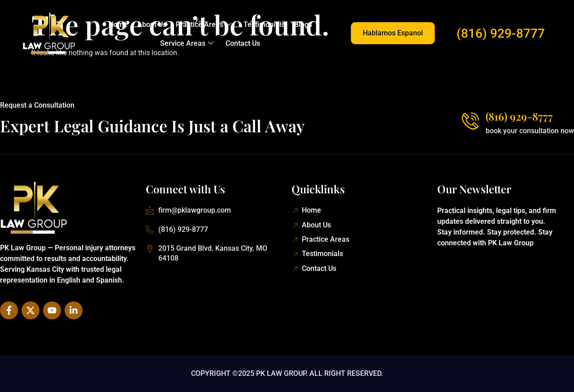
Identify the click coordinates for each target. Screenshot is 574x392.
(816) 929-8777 (501, 33)
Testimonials (264, 24)
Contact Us (243, 43)
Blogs (302, 24)
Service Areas (187, 44)
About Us (152, 24)
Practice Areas (204, 25)
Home (119, 24)
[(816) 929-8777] (470, 121)
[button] (393, 33)
